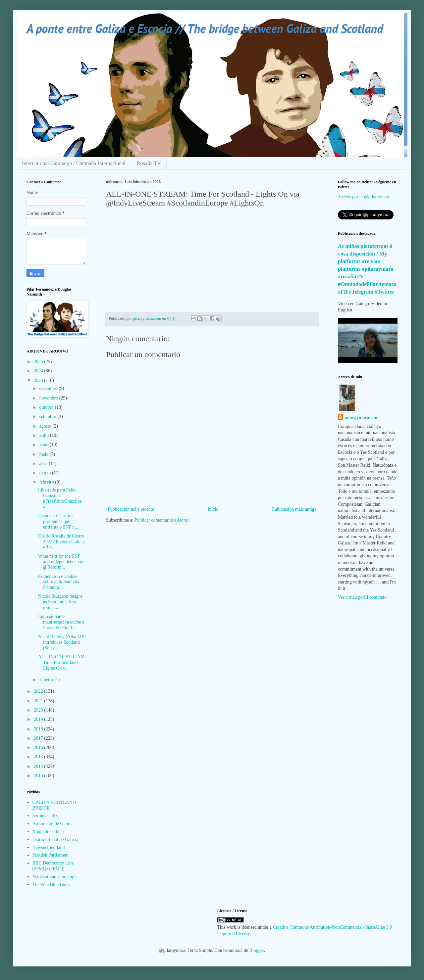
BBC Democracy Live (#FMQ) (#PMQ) (53, 866)
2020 (39, 710)
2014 (39, 766)
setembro (48, 417)
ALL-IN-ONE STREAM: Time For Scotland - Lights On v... (62, 662)
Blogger (257, 950)
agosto (46, 426)
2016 (39, 747)
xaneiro (47, 680)
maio (44, 454)
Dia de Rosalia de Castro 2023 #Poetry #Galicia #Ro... (61, 542)
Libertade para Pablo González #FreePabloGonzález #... (60, 498)
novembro (49, 398)
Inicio (213, 509)
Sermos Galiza (46, 816)
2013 (39, 776)
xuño (44, 445)
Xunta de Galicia (48, 832)
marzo (45, 473)
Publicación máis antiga (294, 509)
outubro (47, 407)
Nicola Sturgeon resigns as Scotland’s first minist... (60, 602)
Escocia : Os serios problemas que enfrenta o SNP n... (58, 521)
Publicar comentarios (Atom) (161, 520)
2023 (39, 380)
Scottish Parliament (51, 855)
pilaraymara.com (362, 418)
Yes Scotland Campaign (55, 877)
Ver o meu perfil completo (362, 597)
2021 (39, 701)
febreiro (47, 482)
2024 (39, 371)
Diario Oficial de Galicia (55, 840)
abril (44, 464)
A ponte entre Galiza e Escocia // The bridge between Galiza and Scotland (205, 28)
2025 (39, 362)
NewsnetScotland (49, 847)
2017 (39, 738)
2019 (39, 719)
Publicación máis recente (131, 509)
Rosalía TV (149, 163)
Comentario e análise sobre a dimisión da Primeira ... (59, 582)
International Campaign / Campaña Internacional (74, 163)
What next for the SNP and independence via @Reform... (61, 562)
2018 (39, 729)
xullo (44, 435)
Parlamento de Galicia (53, 824)
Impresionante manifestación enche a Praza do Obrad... (61, 622)
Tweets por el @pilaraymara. (365, 197)
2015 (39, 757)
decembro (49, 388)
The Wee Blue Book (51, 885)
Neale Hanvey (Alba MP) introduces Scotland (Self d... (62, 642)
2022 (39, 691)
